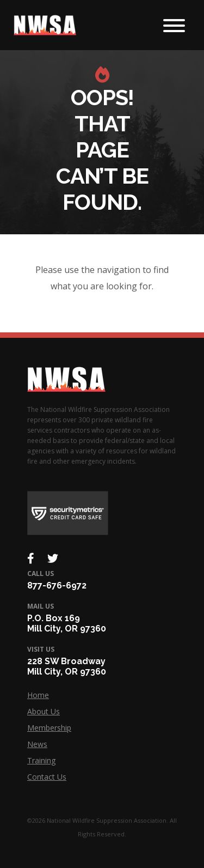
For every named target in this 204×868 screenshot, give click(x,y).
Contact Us (47, 777)
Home (38, 695)
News (37, 744)
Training (41, 760)
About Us (44, 711)
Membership (49, 728)
